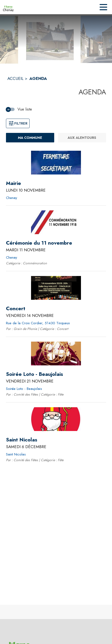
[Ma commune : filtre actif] (30, 138)
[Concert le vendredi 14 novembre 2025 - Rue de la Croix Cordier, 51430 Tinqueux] (16, 309)
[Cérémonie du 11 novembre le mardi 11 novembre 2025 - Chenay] (39, 243)
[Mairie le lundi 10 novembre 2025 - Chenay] (13, 183)
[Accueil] (8, 7)
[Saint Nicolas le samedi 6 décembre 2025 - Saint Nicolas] (22, 440)
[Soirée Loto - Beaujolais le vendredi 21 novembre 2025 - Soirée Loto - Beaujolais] (35, 374)
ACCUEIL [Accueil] (15, 78)
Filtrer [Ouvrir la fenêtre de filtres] (18, 123)
